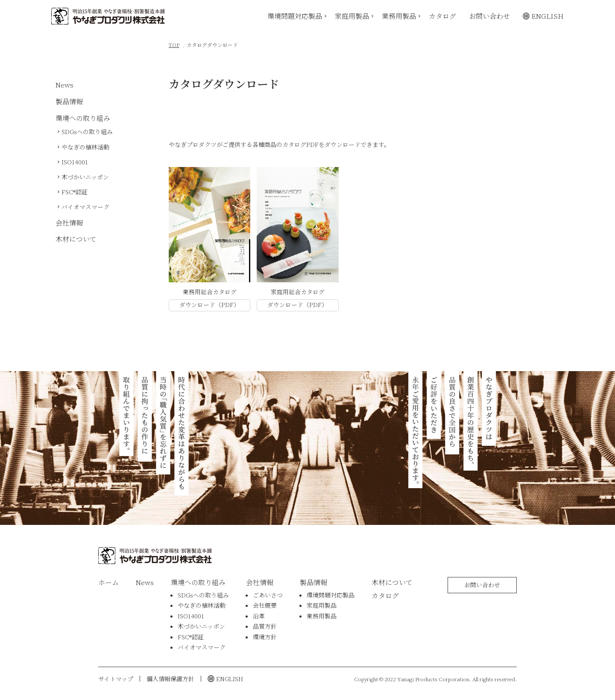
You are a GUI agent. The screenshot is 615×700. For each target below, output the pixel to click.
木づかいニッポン (85, 177)
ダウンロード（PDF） (209, 305)
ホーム (108, 582)
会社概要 (265, 605)
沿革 (259, 616)
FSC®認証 (75, 192)
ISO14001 (75, 162)
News (64, 85)
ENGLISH (548, 16)
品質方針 (265, 626)
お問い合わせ (489, 16)
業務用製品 (399, 16)
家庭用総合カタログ (298, 292)
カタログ (442, 16)
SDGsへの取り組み (87, 132)
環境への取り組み (83, 118)
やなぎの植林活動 (85, 147)
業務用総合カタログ (210, 292)
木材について (76, 239)
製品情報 (69, 101)
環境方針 (265, 637)
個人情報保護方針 (170, 679)
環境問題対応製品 (295, 16)
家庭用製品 (352, 16)
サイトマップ (116, 679)
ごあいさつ (268, 595)
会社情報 (69, 223)
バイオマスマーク (85, 207)
